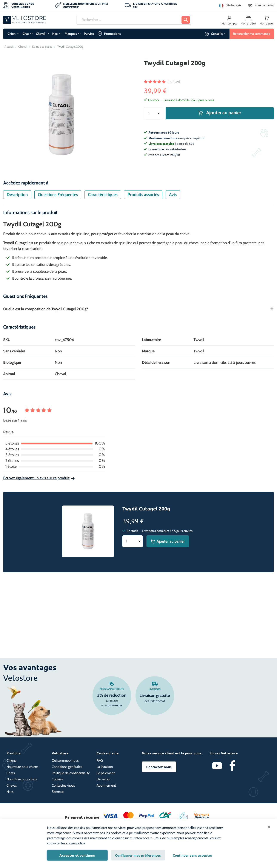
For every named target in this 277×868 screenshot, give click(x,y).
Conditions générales (67, 767)
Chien (12, 34)
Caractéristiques (103, 195)
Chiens (11, 761)
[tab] (17, 195)
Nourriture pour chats (22, 779)
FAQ (100, 761)
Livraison (155, 689)
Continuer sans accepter (192, 855)
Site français (233, 5)
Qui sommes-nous (65, 761)
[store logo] (25, 20)
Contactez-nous (63, 785)
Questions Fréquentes (58, 195)
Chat (26, 34)
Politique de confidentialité (71, 773)
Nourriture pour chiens (22, 767)
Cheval (41, 34)
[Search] (186, 20)
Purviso (89, 34)
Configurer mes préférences (138, 855)
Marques (71, 34)
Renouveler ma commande (252, 34)
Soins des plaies (42, 47)
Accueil (9, 47)
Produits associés (143, 195)
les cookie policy (73, 843)
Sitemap (58, 792)
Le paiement (106, 773)
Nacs (10, 792)
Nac (55, 34)
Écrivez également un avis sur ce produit (36, 478)
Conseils (217, 34)
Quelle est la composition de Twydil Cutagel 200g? (46, 309)
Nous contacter (264, 5)
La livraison (105, 767)
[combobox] (134, 20)
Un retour (104, 779)
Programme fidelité (112, 689)
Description (17, 195)
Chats (11, 773)
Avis (173, 195)
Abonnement (106, 785)
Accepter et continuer (77, 855)
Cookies (57, 779)
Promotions (112, 34)
